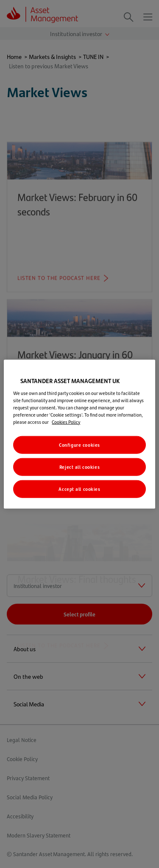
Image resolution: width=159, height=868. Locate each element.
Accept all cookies (79, 489)
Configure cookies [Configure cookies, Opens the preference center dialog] (79, 445)
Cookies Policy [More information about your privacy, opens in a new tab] (66, 422)
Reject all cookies (79, 466)
